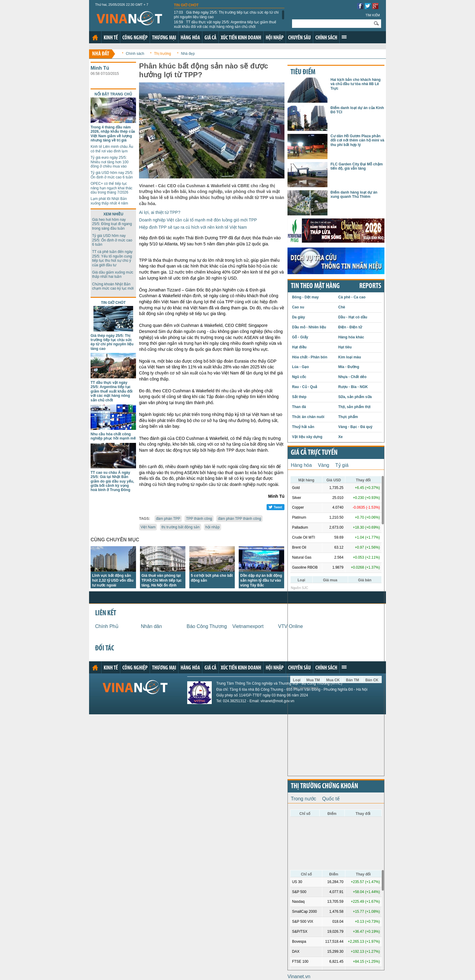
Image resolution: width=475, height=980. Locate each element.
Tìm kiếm (373, 15)
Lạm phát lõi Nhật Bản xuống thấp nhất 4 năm (109, 201)
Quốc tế (331, 799)
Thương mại (164, 38)
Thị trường (163, 54)
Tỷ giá (342, 465)
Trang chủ (95, 38)
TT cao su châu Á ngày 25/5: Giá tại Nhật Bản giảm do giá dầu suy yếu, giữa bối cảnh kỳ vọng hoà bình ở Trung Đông (112, 481)
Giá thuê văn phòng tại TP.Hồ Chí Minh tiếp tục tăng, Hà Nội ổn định (162, 580)
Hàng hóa (190, 38)
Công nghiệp (135, 38)
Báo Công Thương (207, 626)
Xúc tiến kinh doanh (241, 38)
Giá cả (210, 38)
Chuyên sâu (299, 38)
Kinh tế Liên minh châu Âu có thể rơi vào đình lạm (112, 149)
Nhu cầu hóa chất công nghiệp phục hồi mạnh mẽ (113, 436)
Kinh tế (111, 38)
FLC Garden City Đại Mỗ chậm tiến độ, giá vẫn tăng (357, 166)
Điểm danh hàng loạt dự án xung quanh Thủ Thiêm (354, 194)
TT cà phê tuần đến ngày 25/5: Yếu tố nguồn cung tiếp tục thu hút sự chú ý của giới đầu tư (112, 258)
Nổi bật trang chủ (113, 94)
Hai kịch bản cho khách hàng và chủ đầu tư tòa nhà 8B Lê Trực (355, 84)
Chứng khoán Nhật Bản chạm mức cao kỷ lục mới (113, 286)
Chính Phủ (107, 626)
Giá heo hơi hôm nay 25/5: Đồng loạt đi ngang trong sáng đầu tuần (112, 224)
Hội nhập (275, 38)
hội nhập (213, 527)
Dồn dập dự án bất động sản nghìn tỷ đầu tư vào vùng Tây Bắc (261, 580)
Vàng (323, 465)
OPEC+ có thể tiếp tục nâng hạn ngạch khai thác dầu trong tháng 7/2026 (111, 188)
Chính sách (326, 38)
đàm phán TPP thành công (239, 519)
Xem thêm (344, 37)
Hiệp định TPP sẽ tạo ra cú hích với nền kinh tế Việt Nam (193, 227)
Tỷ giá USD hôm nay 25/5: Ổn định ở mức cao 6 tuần (112, 175)
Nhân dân (151, 626)
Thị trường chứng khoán (324, 786)
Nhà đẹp (188, 54)
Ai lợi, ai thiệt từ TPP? (160, 212)
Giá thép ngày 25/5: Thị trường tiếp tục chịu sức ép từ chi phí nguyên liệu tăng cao (226, 15)
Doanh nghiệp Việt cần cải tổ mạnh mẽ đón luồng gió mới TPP (198, 220)
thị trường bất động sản (181, 527)
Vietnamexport (248, 626)
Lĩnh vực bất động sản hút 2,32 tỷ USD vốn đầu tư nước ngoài (113, 580)
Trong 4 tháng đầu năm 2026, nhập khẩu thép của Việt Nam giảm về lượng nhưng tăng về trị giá (113, 134)
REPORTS (370, 286)
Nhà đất (101, 54)
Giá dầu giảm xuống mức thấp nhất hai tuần (113, 274)
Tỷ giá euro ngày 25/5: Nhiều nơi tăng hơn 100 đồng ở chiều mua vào (110, 162)
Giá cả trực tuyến (314, 453)
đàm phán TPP (168, 519)
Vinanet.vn (299, 977)
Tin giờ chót (186, 5)
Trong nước (304, 799)
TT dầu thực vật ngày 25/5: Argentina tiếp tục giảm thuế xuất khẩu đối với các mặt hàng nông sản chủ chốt (225, 24)
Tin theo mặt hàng (315, 286)
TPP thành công (199, 519)
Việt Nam (148, 527)
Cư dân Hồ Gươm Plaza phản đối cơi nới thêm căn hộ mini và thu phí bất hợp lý (357, 140)
